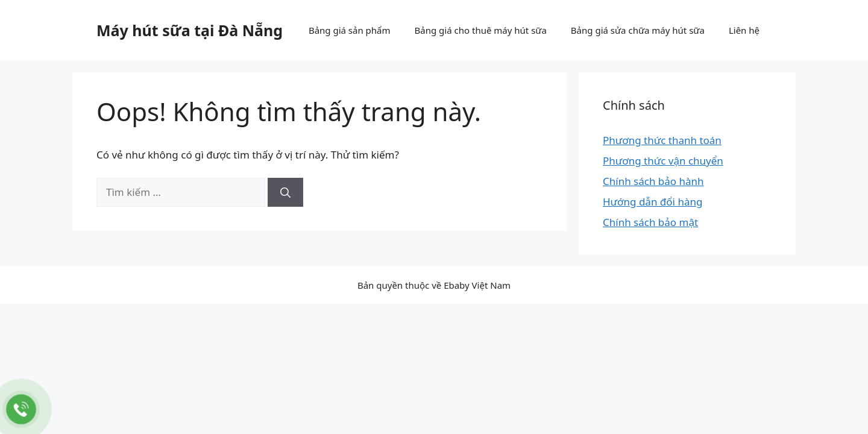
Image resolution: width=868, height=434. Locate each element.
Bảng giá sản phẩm (350, 30)
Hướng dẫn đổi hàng (653, 202)
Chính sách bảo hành (653, 181)
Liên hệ (744, 30)
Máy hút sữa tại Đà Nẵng (190, 30)
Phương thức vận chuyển (663, 161)
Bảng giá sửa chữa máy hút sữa (638, 30)
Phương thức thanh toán (662, 140)
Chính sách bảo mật (650, 222)
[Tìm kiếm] (285, 192)
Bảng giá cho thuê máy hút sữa (481, 30)
